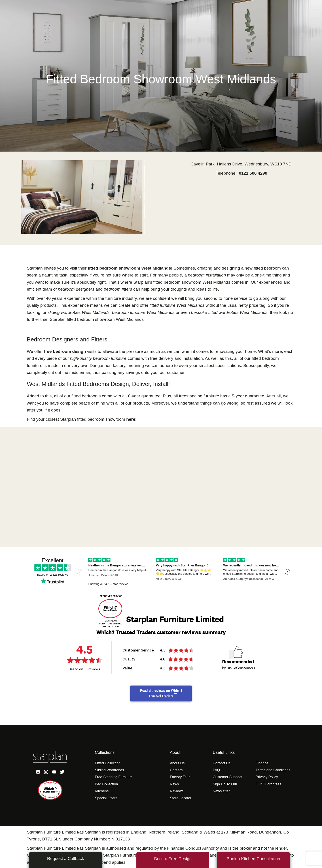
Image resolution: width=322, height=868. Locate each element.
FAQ (216, 770)
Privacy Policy (267, 777)
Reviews (177, 791)
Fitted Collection (108, 763)
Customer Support (227, 777)
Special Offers (106, 798)
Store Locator (181, 798)
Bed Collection (106, 784)
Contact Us (221, 763)
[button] (26, 197)
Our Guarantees (268, 784)
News (174, 784)
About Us (177, 763)
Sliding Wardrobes (109, 770)
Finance (262, 763)
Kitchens (102, 791)
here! (131, 419)
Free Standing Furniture (114, 777)
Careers (176, 770)
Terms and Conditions (273, 770)
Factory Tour (180, 777)
